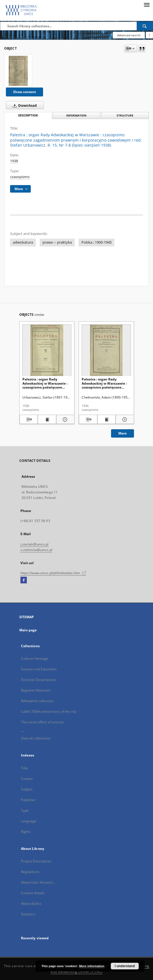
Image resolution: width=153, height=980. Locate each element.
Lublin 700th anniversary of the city (49, 711)
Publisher (28, 800)
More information (92, 966)
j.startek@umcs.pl (35, 544)
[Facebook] (24, 580)
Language (29, 821)
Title (24, 768)
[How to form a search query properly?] (149, 35)
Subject (27, 789)
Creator (27, 779)
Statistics (28, 914)
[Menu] (147, 4)
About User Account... (38, 882)
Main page (28, 630)
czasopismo (20, 177)
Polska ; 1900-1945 (96, 242)
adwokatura (23, 242)
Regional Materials (36, 690)
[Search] (145, 26)
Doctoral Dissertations (39, 680)
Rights (26, 832)
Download (23, 105)
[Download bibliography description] (29, 419)
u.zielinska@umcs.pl (36, 550)
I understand (125, 966)
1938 (14, 161)
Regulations (30, 872)
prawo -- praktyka (57, 242)
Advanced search (129, 35)
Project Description (36, 861)
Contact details (33, 893)
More (123, 433)
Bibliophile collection (37, 701)
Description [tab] (28, 116)
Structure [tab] (125, 116)
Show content (24, 92)
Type (25, 810)
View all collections (36, 738)
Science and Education (39, 669)
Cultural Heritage (35, 658)
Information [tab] (76, 116)
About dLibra (31, 903)
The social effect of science (42, 722)
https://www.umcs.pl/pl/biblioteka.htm (53, 573)
